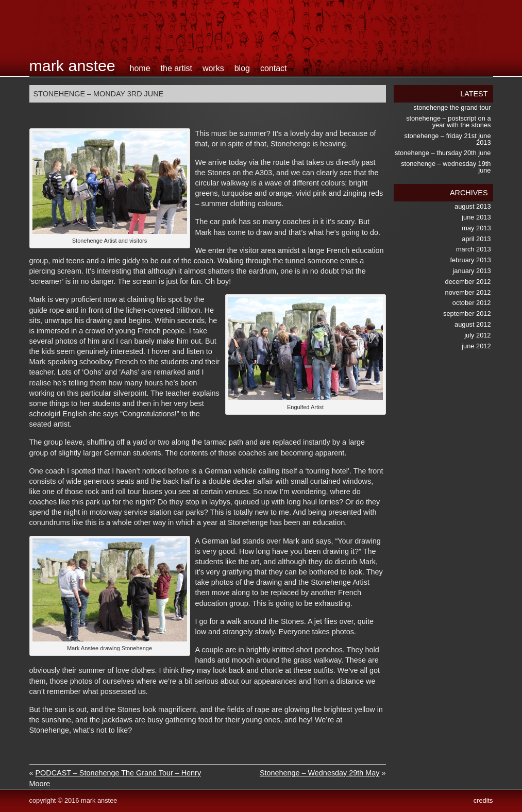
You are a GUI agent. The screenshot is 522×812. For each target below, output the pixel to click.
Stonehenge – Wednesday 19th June (446, 167)
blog (242, 68)
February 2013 (471, 260)
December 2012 (468, 282)
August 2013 (473, 206)
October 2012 (472, 303)
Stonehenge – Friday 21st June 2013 (448, 139)
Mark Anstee (72, 65)
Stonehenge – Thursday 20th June (443, 153)
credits (483, 800)
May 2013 (476, 228)
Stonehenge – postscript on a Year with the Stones (448, 122)
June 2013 (476, 217)
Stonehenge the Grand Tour (452, 107)
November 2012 (468, 292)
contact (274, 68)
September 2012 (467, 314)
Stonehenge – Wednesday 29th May (320, 773)
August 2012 (473, 324)
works (213, 68)
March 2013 (474, 249)
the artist (176, 68)
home (140, 68)
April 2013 (476, 239)
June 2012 (476, 346)
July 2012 (477, 335)
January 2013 (472, 271)
